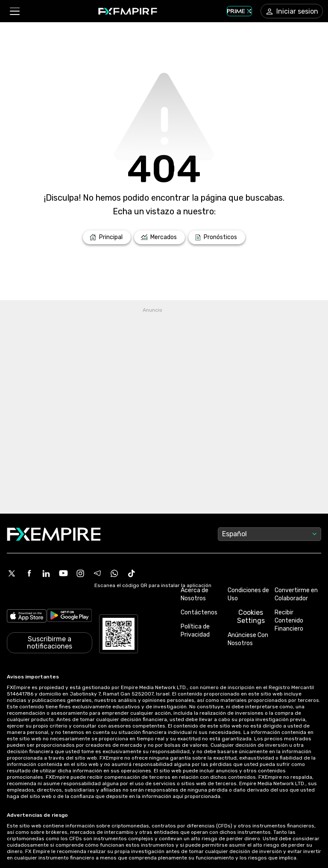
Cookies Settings (251, 617)
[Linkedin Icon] (46, 573)
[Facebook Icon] (29, 573)
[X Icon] (12, 573)
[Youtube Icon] (63, 573)
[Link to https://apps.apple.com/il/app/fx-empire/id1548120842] (27, 616)
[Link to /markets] (160, 237)
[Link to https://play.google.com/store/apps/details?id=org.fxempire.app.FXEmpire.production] (69, 616)
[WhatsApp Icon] (114, 573)
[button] (14, 11)
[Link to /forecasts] (217, 237)
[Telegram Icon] (97, 573)
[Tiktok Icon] (132, 573)
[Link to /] (107, 237)
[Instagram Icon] (80, 573)
